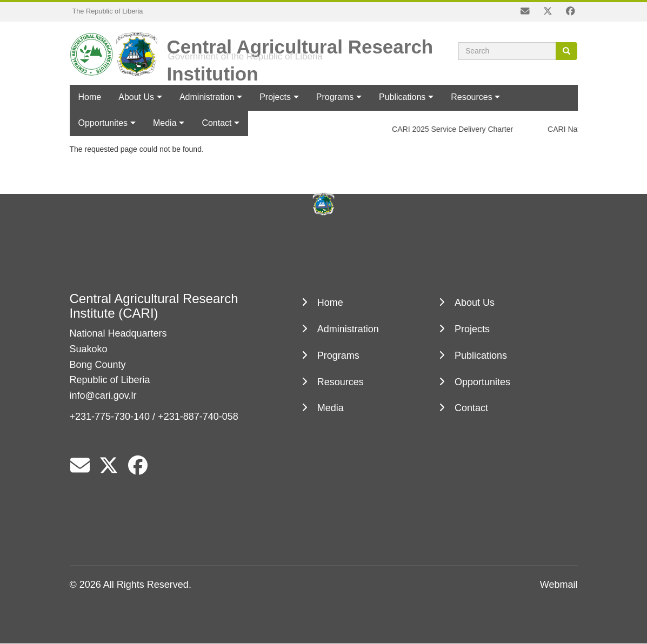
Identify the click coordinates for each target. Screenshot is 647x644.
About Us (136, 97)
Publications (402, 97)
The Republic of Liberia (108, 11)
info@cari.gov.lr (103, 395)
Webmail (559, 585)
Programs (335, 97)
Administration (207, 97)
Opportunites (482, 382)
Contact (471, 408)
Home (90, 97)
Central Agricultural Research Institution (300, 42)
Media (331, 408)
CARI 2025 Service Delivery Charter (455, 129)
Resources (471, 97)
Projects (275, 97)
